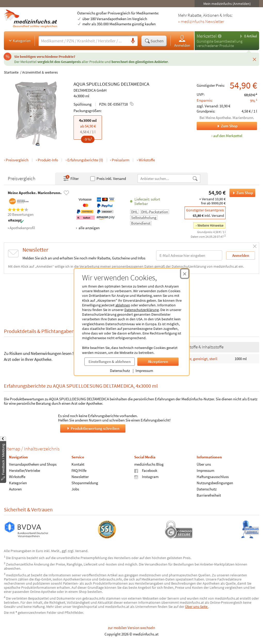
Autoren (15, 489)
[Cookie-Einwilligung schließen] (185, 274)
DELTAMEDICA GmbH (90, 90)
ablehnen (123, 305)
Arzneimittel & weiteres (40, 72)
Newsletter (80, 477)
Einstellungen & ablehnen (110, 361)
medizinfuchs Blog (149, 464)
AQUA (79, 84)
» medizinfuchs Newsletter (201, 22)
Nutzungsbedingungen (215, 483)
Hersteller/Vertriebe (25, 470)
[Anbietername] (165, 178)
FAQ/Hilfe (79, 470)
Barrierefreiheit (209, 495)
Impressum (144, 371)
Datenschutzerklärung (142, 310)
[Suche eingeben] (83, 41)
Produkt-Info (48, 160)
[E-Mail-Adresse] (189, 255)
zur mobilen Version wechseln (131, 628)
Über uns (204, 464)
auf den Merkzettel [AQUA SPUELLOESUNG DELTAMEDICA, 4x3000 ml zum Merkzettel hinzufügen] (228, 136)
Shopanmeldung (85, 483)
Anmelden (182, 41)
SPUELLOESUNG (103, 84)
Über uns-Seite (197, 607)
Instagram (146, 477)
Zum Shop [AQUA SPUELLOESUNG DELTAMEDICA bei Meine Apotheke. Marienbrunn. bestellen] (241, 193)
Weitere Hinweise (210, 225)
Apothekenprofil (22, 228)
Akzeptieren (158, 361)
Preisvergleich (17, 160)
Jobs (75, 489)
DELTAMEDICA (135, 84)
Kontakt (78, 464)
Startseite (11, 72)
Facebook (146, 470)
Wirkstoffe (147, 160)
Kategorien (19, 41)
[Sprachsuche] (133, 41)
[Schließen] (254, 59)
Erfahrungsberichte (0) (85, 160)
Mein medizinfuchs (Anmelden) (227, 4)
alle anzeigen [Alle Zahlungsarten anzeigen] (89, 228)
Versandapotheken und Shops (33, 464)
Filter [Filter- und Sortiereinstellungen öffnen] (71, 179)
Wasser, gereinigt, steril (199, 359)
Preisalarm (121, 160)
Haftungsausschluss (213, 477)
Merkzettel (207, 36)
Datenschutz (120, 371)
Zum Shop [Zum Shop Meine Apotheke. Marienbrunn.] (217, 126)
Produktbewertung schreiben (93, 428)
